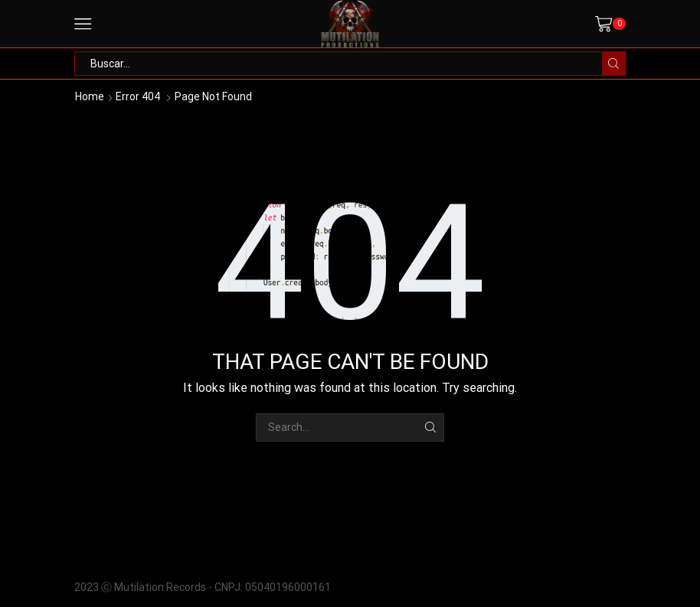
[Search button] (613, 64)
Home (90, 96)
